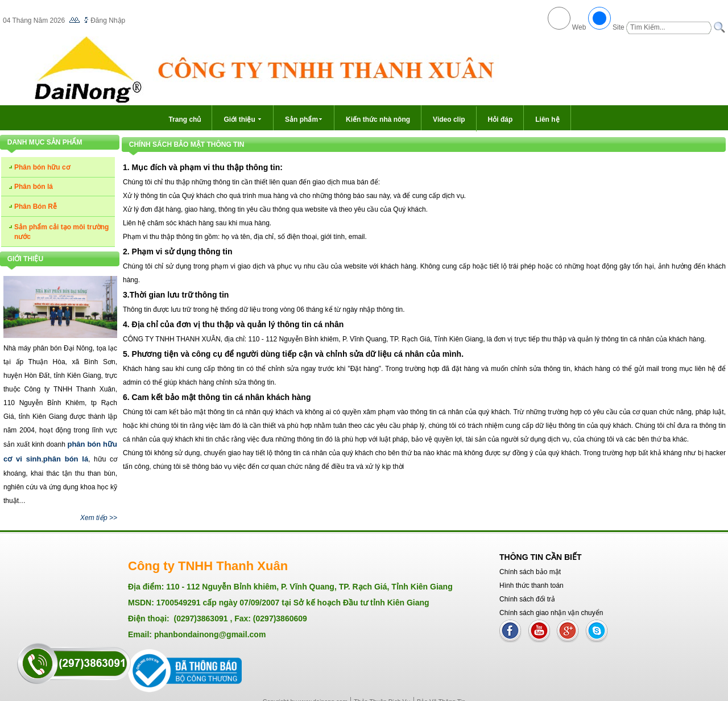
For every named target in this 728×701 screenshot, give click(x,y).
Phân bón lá (34, 187)
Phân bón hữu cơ (42, 167)
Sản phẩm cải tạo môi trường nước (61, 232)
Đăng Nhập (108, 20)
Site (619, 27)
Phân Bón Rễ (36, 207)
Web (579, 27)
